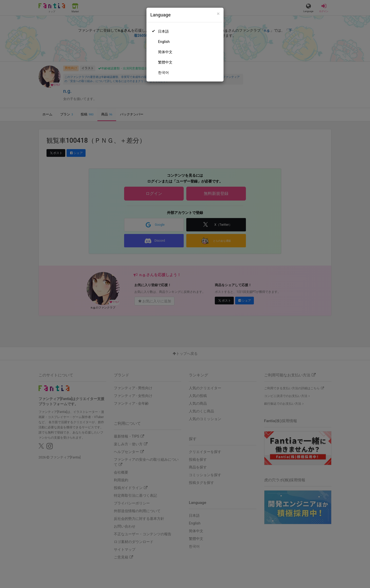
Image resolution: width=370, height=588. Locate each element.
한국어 (163, 73)
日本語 (163, 31)
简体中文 (165, 52)
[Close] (218, 14)
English (164, 42)
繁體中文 (165, 62)
